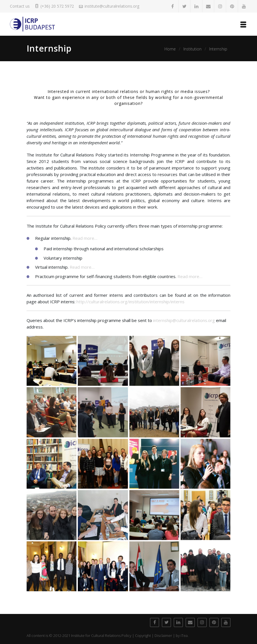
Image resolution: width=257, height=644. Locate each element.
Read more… (85, 238)
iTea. (185, 635)
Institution (192, 49)
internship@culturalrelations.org (184, 320)
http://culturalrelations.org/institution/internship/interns (130, 302)
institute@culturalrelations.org (112, 6)
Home (170, 49)
